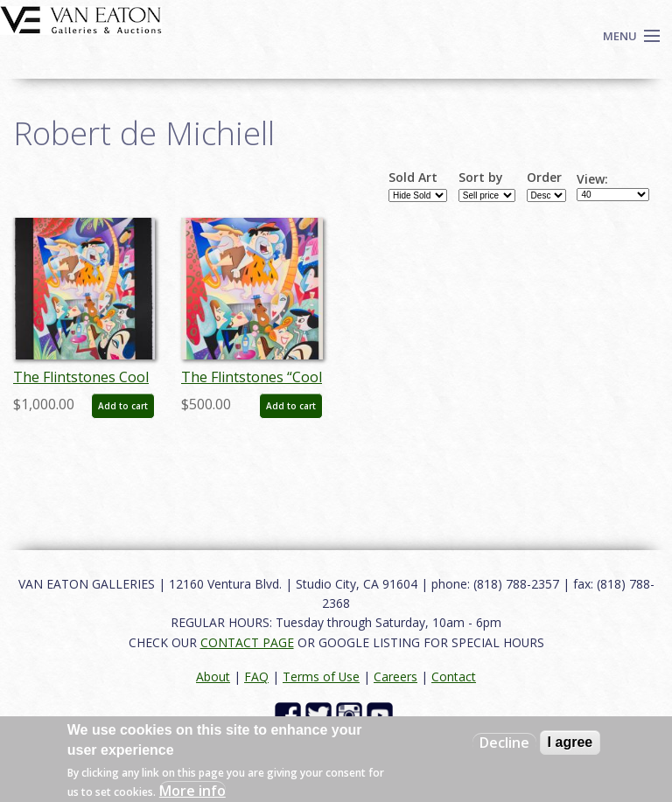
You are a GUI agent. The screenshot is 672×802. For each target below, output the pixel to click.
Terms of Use (321, 676)
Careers (395, 676)
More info (192, 791)
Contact (454, 676)
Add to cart (123, 406)
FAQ (256, 676)
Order (544, 178)
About (213, 676)
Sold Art (413, 178)
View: (592, 179)
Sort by (481, 178)
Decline (504, 743)
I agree (570, 742)
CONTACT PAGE (247, 642)
